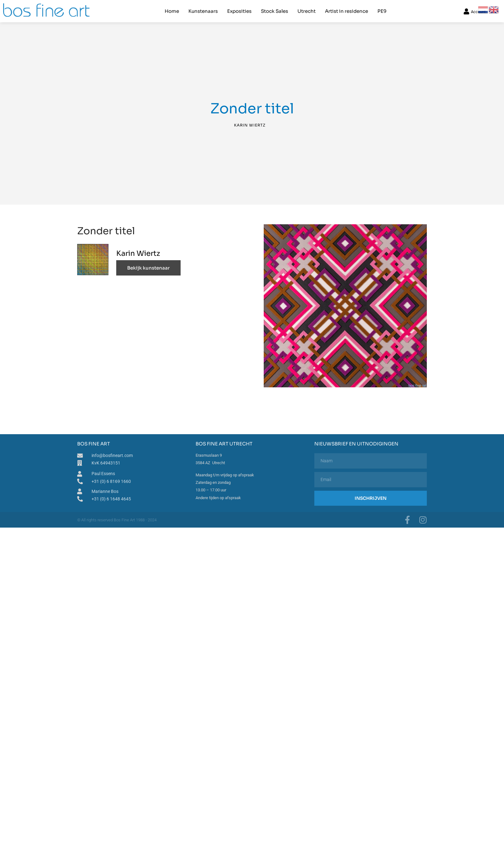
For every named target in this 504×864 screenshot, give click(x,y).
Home (172, 11)
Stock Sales (274, 11)
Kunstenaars (203, 11)
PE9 (382, 11)
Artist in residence (347, 11)
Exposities (239, 11)
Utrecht (307, 11)
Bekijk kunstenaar (148, 268)
